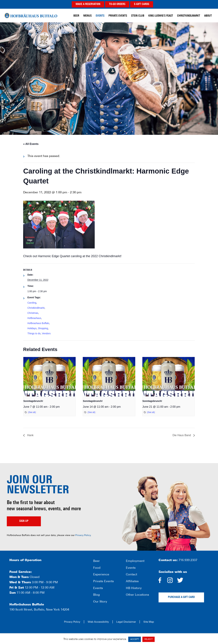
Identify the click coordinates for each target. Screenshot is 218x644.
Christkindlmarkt (36, 308)
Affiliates (132, 581)
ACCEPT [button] (135, 639)
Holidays (32, 328)
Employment (135, 561)
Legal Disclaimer (126, 622)
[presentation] (49, 377)
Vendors (46, 333)
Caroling (32, 303)
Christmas (33, 313)
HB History (134, 588)
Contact (131, 575)
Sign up (24, 521)
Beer (96, 561)
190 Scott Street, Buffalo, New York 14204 (39, 610)
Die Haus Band (182, 435)
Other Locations (137, 595)
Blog (96, 595)
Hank (30, 435)
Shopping (43, 328)
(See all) (32, 412)
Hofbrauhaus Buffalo (38, 323)
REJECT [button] (149, 639)
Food (97, 568)
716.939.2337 (188, 560)
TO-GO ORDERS (117, 4)
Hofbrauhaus (34, 318)
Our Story (100, 602)
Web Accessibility (98, 622)
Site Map (149, 622)
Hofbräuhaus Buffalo (31, 15)
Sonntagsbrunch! (33, 401)
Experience (101, 575)
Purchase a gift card (181, 597)
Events (98, 588)
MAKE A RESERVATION (88, 4)
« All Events (31, 144)
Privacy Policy (83, 535)
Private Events (103, 581)
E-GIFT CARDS (142, 4)
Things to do (34, 333)
